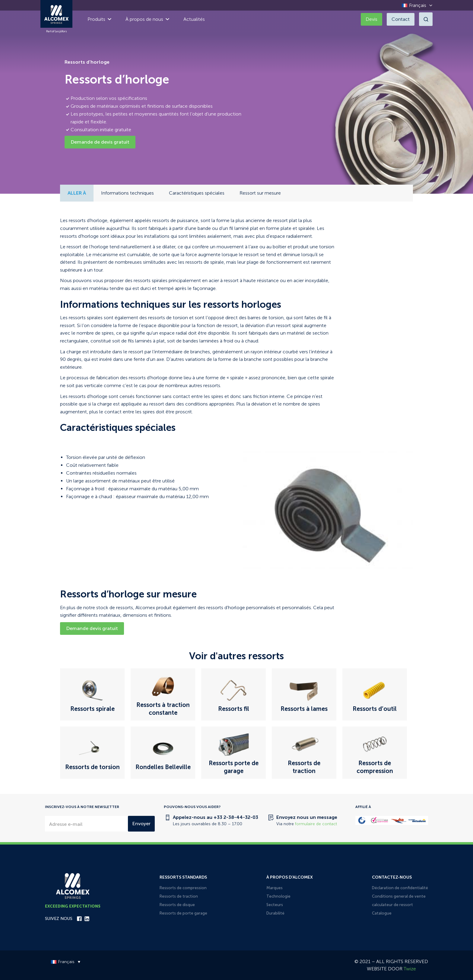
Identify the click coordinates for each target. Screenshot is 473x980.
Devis (371, 19)
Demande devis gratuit (92, 628)
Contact (401, 19)
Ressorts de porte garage (183, 913)
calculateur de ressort (392, 905)
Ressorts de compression (183, 888)
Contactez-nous (392, 877)
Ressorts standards (183, 877)
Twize (410, 969)
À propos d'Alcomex (290, 877)
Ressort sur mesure (260, 193)
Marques (275, 888)
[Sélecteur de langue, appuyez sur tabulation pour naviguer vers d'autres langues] (416, 5)
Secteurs (275, 905)
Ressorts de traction (179, 896)
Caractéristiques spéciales (197, 193)
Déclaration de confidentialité (400, 888)
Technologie (278, 896)
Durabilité (275, 913)
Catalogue (382, 913)
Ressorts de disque (177, 905)
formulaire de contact (316, 824)
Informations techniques (127, 193)
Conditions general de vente (399, 896)
